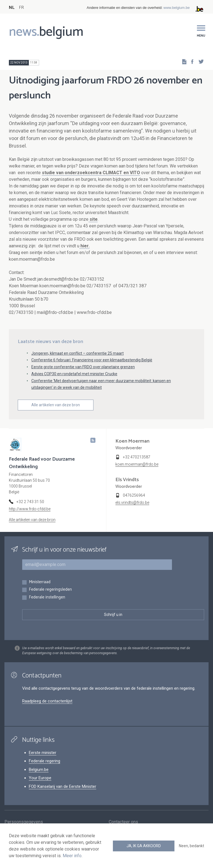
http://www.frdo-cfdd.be (30, 509)
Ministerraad (40, 582)
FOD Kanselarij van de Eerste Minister (63, 786)
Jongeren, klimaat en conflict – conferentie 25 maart (78, 353)
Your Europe (40, 778)
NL (12, 8)
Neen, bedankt (192, 846)
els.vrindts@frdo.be (132, 502)
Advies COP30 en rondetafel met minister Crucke (74, 374)
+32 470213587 (137, 457)
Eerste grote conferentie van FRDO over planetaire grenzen (83, 367)
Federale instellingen (47, 597)
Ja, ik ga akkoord (144, 846)
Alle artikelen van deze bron (56, 405)
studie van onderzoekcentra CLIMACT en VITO (91, 173)
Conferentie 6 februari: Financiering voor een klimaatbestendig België (92, 360)
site (93, 219)
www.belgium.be (177, 8)
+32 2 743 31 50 (30, 502)
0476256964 (134, 495)
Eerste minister (43, 753)
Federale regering (45, 761)
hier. (84, 246)
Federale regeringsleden (50, 590)
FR (21, 8)
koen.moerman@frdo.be (137, 464)
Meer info (72, 856)
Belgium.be (39, 770)
